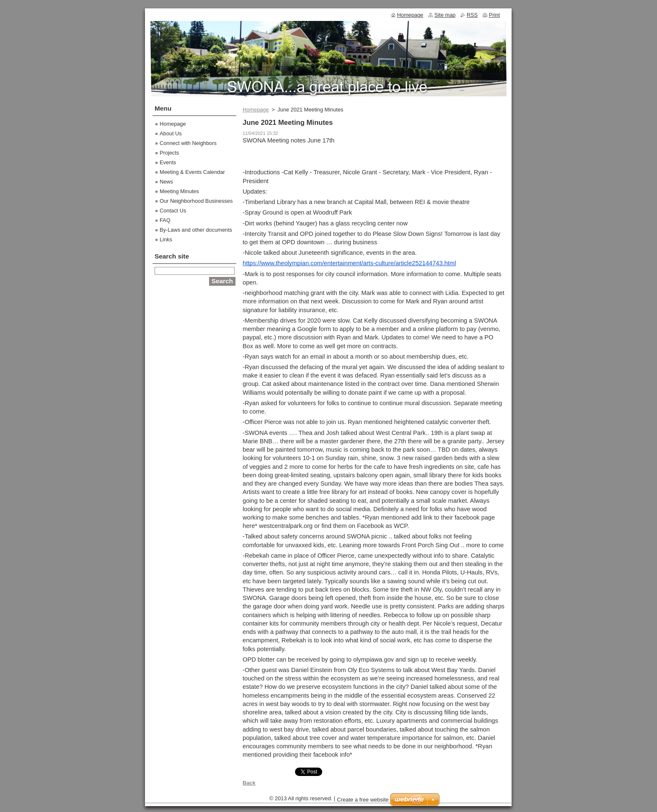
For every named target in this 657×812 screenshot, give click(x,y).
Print (494, 15)
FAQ (165, 220)
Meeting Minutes (179, 191)
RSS (472, 15)
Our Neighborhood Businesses (196, 201)
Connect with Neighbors (188, 143)
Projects (169, 153)
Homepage (256, 110)
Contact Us (173, 211)
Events (168, 162)
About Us (171, 133)
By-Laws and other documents (196, 230)
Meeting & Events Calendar (192, 172)
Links (166, 239)
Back (249, 783)
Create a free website (363, 800)
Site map (445, 15)
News (166, 182)
